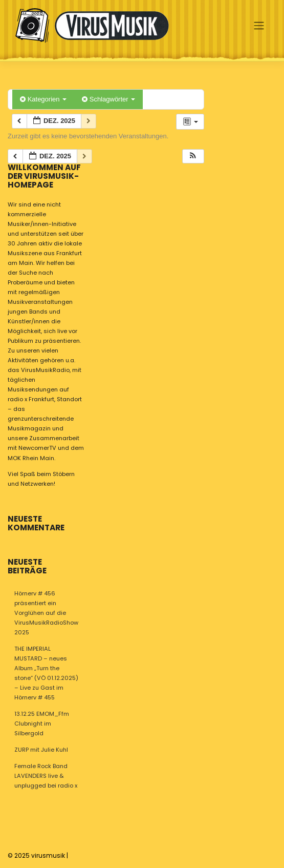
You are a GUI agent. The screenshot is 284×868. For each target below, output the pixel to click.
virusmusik (48, 855)
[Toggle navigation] (259, 25)
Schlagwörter (108, 99)
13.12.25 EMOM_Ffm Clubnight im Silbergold (42, 724)
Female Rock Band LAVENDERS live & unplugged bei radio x (46, 776)
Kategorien (43, 99)
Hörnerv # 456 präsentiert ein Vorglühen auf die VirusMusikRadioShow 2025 (46, 613)
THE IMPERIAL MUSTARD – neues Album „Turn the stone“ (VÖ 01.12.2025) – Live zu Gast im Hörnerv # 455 (46, 673)
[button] (193, 157)
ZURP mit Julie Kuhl (41, 750)
